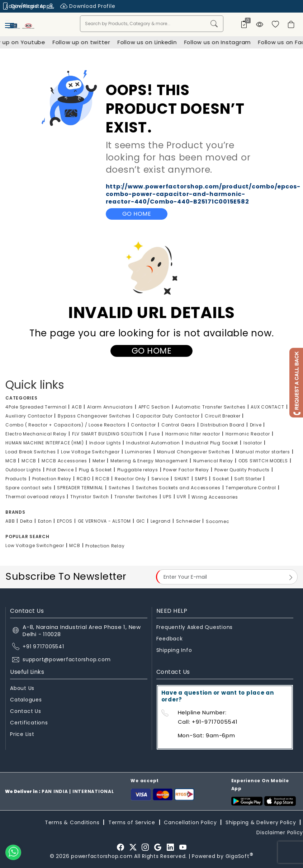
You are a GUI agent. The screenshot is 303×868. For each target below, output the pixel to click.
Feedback (170, 639)
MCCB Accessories (64, 461)
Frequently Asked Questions (195, 627)
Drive (256, 425)
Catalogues (26, 700)
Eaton (45, 521)
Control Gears (178, 425)
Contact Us (26, 711)
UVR (181, 497)
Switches (120, 488)
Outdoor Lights (23, 470)
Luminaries (138, 452)
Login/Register (30, 6)
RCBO (84, 479)
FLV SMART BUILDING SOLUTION (108, 434)
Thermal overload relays (35, 497)
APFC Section (154, 407)
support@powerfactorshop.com (67, 659)
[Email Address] (227, 577)
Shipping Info (174, 650)
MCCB (29, 461)
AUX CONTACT (267, 407)
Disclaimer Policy (280, 832)
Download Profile (88, 6)
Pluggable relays (138, 470)
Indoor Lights (105, 443)
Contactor (143, 425)
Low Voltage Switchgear (90, 452)
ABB (10, 521)
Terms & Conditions (72, 822)
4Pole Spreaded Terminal (36, 407)
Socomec (217, 521)
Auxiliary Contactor (29, 416)
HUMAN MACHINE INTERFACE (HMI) (45, 443)
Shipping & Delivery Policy (261, 822)
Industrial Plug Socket (212, 443)
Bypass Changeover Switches (94, 416)
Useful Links (27, 672)
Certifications (29, 723)
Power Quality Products (242, 470)
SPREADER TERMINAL (80, 488)
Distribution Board (222, 425)
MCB (11, 461)
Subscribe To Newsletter (66, 576)
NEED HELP (172, 611)
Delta (26, 521)
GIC (141, 521)
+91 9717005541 (43, 647)
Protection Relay (52, 479)
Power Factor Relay (186, 470)
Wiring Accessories (215, 497)
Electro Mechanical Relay (36, 434)
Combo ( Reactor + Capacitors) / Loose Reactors (66, 425)
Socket (221, 479)
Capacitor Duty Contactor (168, 416)
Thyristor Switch (90, 497)
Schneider (188, 521)
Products (16, 479)
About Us (22, 688)
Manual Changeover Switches (194, 452)
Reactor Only (130, 479)
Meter (99, 461)
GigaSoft (240, 856)
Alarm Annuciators (110, 407)
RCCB (102, 479)
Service (160, 479)
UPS (167, 497)
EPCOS (65, 521)
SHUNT (182, 479)
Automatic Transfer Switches (210, 407)
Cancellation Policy (190, 822)
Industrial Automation (153, 443)
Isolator (253, 443)
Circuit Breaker (222, 416)
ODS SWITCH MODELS (263, 461)
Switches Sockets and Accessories (178, 488)
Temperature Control (251, 488)
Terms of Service (132, 822)
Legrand (161, 521)
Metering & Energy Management (149, 461)
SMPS (201, 479)
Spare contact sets (29, 488)
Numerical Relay (213, 461)
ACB (77, 407)
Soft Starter (248, 479)
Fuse (154, 434)
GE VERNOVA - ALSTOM (104, 521)
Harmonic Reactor (248, 434)
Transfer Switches (136, 497)
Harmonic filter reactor (193, 434)
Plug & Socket (95, 470)
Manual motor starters (263, 452)
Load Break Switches (30, 452)
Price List (22, 734)
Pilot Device (60, 470)
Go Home (137, 214)
